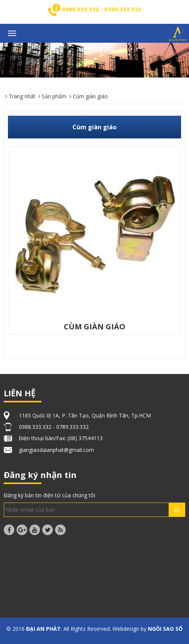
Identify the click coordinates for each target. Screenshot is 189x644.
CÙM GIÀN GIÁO (94, 327)
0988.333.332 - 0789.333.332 (101, 9)
